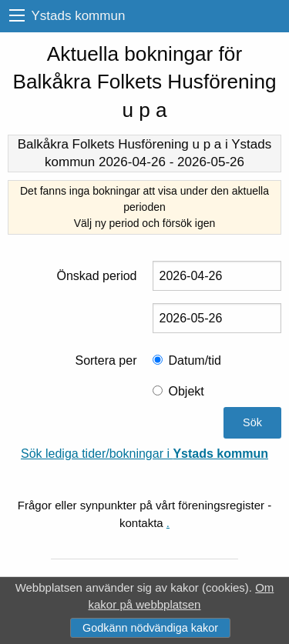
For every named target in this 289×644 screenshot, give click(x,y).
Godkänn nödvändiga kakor (150, 628)
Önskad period (96, 276)
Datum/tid (195, 360)
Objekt (187, 391)
